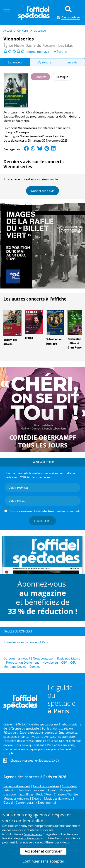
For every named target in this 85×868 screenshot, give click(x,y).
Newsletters (50, 662)
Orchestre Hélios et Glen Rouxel (76, 343)
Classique (23, 132)
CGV (64, 662)
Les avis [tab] (72, 62)
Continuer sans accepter (43, 861)
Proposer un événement (23, 662)
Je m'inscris (43, 521)
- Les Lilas (38, 45)
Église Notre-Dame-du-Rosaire (32, 136)
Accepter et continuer (43, 851)
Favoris (60, 52)
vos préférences (29, 838)
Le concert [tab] (15, 62)
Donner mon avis (43, 191)
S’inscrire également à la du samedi (44, 511)
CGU (73, 662)
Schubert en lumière (54, 341)
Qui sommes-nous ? (17, 658)
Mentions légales (15, 667)
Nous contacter (43, 658)
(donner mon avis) (38, 52)
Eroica (29, 338)
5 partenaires (33, 834)
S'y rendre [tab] (44, 62)
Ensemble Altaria (10, 342)
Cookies (35, 667)
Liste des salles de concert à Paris (26, 642)
